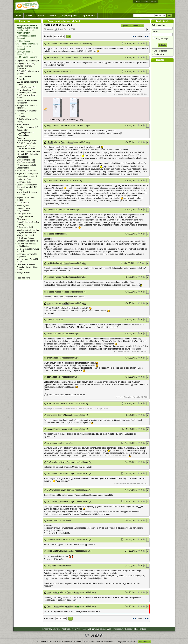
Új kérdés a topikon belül (132, 26)
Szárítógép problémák (26, 143)
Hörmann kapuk (24, 135)
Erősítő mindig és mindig (27, 241)
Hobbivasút (138, 1)
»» (70, 619)
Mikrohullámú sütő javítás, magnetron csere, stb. (28, 231)
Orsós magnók (23, 168)
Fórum (41, 16)
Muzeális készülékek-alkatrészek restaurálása (28, 147)
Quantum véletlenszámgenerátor (27, 139)
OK (170, 16)
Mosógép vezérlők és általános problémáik (26, 161)
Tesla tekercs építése (26, 264)
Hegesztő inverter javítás (27, 174)
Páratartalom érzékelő (26, 165)
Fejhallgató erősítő (25, 227)
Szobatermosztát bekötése (28, 151)
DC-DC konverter (24, 76)
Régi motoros (53, 126)
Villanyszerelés (23, 272)
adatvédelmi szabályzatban (115, 642)
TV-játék (20, 114)
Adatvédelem (67, 629)
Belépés (162, 45)
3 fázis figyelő (23, 205)
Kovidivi (50, 263)
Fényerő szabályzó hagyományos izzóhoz (27, 91)
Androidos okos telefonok (58, 25)
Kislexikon (154, 1)
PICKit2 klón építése (25, 238)
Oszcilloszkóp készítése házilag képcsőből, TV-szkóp (27, 187)
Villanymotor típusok (25, 235)
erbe (49, 181)
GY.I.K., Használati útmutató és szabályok (93, 629)
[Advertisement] (163, 111)
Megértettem (144, 642)
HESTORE (146, 1)
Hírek (18, 16)
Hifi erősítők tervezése (26, 87)
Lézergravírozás (24, 214)
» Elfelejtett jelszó (160, 51)
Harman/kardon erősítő (27, 176)
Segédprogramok (70, 16)
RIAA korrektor (23, 124)
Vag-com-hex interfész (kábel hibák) (26, 245)
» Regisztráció (158, 54)
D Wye (50, 462)
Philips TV (21, 79)
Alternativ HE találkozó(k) (28, 154)
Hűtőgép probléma (25, 216)
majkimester (52, 592)
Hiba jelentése (140, 629)
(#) (45, 44)
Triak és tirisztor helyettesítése (23, 210)
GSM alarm (22, 219)
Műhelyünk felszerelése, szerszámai (27, 102)
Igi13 (57, 29)
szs (48, 334)
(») (91, 44)
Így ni (46, 389)
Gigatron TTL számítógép (28, 61)
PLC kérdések (23, 203)
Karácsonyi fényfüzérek (27, 111)
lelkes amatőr (53, 520)
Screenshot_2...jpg (57, 119)
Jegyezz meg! (162, 38)
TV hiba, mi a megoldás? (27, 127)
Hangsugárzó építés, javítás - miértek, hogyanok (26, 66)
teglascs (50, 234)
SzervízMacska (53, 72)
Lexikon (53, 16)
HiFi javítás (21, 116)
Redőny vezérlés (24, 179)
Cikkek (29, 16)
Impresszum (118, 629)
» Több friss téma (23, 278)
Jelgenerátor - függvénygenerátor (25, 131)
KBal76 (72, 44)
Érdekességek (23, 157)
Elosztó (129, 629)
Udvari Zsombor (54, 44)
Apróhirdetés (89, 16)
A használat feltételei (51, 629)
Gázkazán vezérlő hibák (27, 171)
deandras (51, 540)
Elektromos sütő (24, 182)
